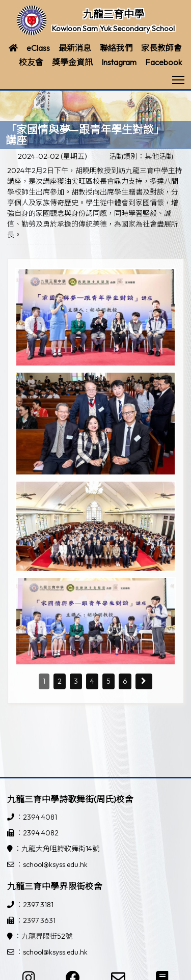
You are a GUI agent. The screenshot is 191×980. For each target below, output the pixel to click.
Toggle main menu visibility (179, 77)
